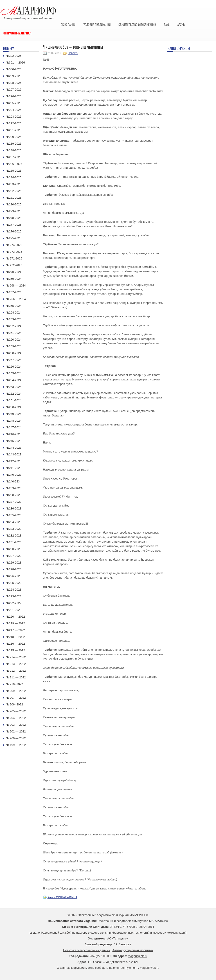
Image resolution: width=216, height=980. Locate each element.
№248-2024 (14, 421)
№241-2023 (14, 468)
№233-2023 (14, 529)
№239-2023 (14, 488)
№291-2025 (14, 130)
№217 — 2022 (15, 630)
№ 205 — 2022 (16, 711)
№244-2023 (14, 448)
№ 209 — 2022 (16, 691)
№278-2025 (14, 218)
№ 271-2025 (14, 258)
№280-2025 (14, 204)
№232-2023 (14, 535)
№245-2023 (14, 441)
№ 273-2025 (14, 252)
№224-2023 (14, 590)
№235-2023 (14, 515)
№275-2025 (14, 238)
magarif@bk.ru (137, 956)
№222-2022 (14, 603)
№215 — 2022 (15, 650)
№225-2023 (14, 583)
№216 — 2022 (15, 644)
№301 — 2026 (15, 63)
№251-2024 (14, 400)
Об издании (68, 25)
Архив (181, 25)
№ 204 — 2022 (16, 718)
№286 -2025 (14, 164)
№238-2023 (14, 495)
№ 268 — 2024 (16, 285)
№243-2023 (14, 454)
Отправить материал (17, 33)
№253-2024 (14, 387)
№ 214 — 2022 (16, 657)
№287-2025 (14, 157)
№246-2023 (14, 434)
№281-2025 (14, 198)
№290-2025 (14, 137)
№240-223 (13, 481)
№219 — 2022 (15, 623)
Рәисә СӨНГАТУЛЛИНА (62, 897)
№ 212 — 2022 (16, 671)
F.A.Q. (167, 25)
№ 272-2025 (14, 265)
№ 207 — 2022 (16, 698)
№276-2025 (14, 231)
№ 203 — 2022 (16, 725)
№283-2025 (14, 184)
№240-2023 (14, 475)
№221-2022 (14, 610)
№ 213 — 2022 (16, 664)
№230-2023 (14, 549)
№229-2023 (14, 563)
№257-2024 (14, 360)
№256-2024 (14, 367)
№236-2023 (14, 508)
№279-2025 (14, 211)
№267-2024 (14, 292)
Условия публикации (97, 25)
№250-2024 (14, 407)
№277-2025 (14, 225)
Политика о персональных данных (87, 950)
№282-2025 (14, 191)
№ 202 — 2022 (16, 731)
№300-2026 (14, 69)
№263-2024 (14, 319)
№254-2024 (14, 380)
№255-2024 (14, 373)
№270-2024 (14, 272)
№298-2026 (14, 83)
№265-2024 (14, 306)
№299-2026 (14, 76)
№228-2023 (14, 569)
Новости (73, 53)
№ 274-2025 (14, 245)
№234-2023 (14, 522)
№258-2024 (14, 353)
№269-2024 (14, 279)
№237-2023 (14, 502)
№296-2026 (14, 96)
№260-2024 (14, 340)
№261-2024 (14, 333)
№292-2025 (14, 123)
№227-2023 (14, 556)
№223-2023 (14, 596)
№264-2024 (14, 313)
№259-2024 (14, 346)
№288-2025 (14, 150)
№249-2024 (14, 414)
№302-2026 (14, 56)
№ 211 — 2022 (16, 677)
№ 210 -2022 (14, 684)
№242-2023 (14, 461)
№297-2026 (14, 90)
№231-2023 (14, 542)
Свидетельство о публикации (137, 25)
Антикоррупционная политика (133, 950)
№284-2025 (14, 177)
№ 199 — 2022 (16, 745)
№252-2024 (14, 394)
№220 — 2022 (15, 617)
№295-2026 (14, 103)
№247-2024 (14, 427)
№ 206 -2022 (14, 704)
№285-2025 (14, 171)
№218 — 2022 (15, 637)
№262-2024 (14, 326)
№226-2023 (14, 576)
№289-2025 (14, 144)
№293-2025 (14, 117)
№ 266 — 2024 (16, 299)
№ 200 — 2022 (16, 738)
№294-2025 (14, 110)
